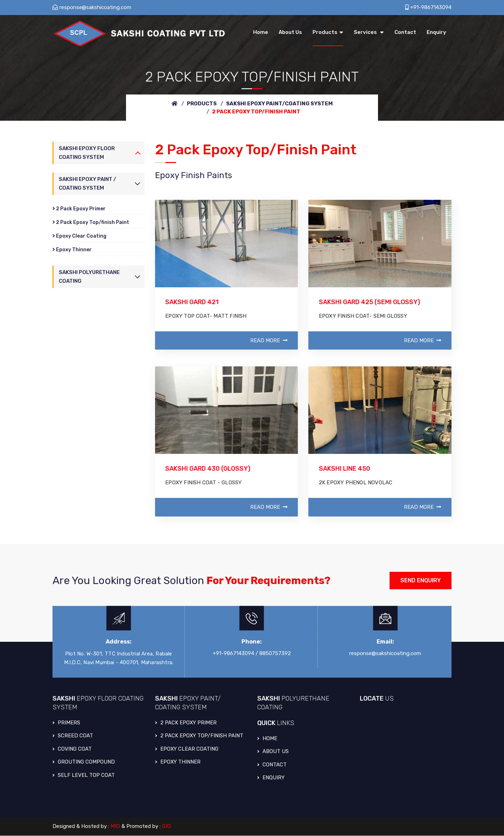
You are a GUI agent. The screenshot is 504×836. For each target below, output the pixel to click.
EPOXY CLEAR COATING (187, 749)
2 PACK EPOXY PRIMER (186, 723)
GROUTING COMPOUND (84, 763)
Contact (272, 765)
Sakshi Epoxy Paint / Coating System (87, 184)
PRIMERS (66, 723)
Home (267, 739)
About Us (273, 752)
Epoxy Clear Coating (79, 236)
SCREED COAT (73, 736)
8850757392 (275, 654)
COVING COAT (72, 749)
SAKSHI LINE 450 (345, 469)
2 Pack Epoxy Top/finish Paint (91, 222)
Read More (269, 341)
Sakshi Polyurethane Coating (89, 277)
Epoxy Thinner (72, 250)
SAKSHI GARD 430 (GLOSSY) (208, 469)
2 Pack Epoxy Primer (79, 209)
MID (116, 827)
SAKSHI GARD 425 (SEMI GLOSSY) (370, 302)
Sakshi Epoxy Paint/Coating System (279, 104)
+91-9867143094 (428, 7)
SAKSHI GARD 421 (192, 302)
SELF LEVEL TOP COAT (84, 775)
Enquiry (271, 778)
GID (167, 827)
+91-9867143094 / (235, 654)
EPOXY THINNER (178, 763)
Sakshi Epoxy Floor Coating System (87, 153)
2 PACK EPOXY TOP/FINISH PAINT (199, 736)
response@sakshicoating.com (92, 7)
